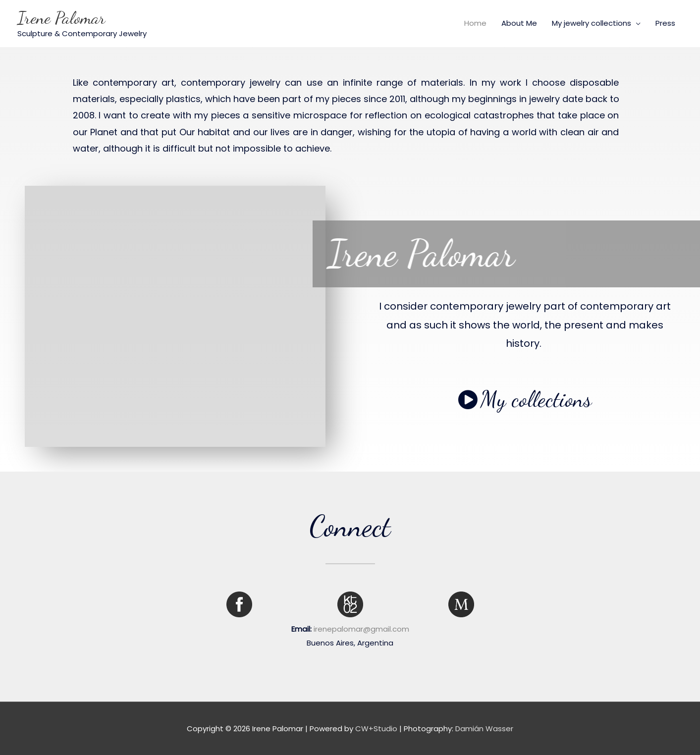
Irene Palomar (61, 18)
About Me (519, 23)
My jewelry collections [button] (592, 23)
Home (475, 23)
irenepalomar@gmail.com (361, 629)
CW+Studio (376, 728)
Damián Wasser (484, 728)
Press (665, 23)
